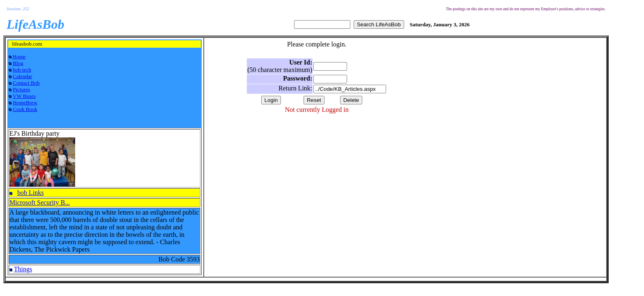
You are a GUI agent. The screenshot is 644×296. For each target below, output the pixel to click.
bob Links (30, 193)
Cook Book (25, 109)
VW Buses (24, 96)
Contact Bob (26, 83)
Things (23, 269)
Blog (18, 63)
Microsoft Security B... (40, 202)
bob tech (22, 70)
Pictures (21, 89)
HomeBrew (25, 103)
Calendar (22, 76)
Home (19, 57)
